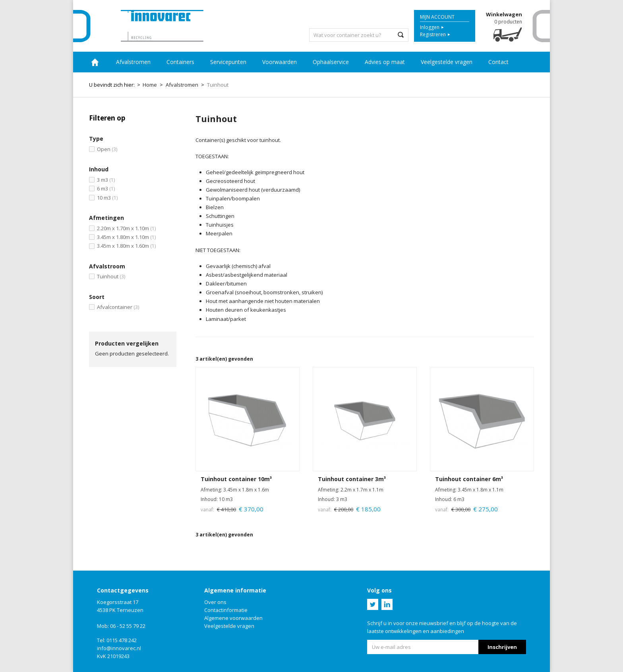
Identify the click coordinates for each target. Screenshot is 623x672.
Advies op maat (385, 62)
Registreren (433, 34)
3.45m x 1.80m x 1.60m (126, 246)
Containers (180, 62)
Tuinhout (111, 276)
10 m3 (107, 198)
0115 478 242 (122, 640)
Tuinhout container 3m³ (352, 479)
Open (107, 149)
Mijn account (437, 17)
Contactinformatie (226, 610)
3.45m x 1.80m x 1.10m (126, 237)
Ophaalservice (331, 62)
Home (95, 62)
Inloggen (430, 27)
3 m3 (106, 180)
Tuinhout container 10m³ (236, 479)
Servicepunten (228, 62)
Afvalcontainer (118, 307)
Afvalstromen (133, 62)
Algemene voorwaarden (233, 618)
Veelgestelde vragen (447, 62)
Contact (498, 62)
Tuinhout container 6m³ (469, 479)
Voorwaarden (280, 62)
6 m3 (106, 188)
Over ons (215, 602)
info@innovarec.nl (119, 648)
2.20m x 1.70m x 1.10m (126, 228)
